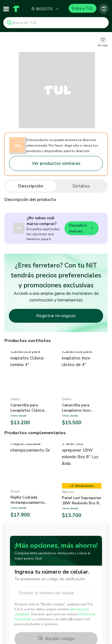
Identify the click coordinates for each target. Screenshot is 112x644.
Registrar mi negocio (56, 316)
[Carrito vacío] (104, 9)
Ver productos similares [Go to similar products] (56, 163)
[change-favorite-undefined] (103, 42)
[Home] (16, 9)
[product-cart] (104, 9)
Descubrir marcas (82, 228)
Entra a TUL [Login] (83, 8)
